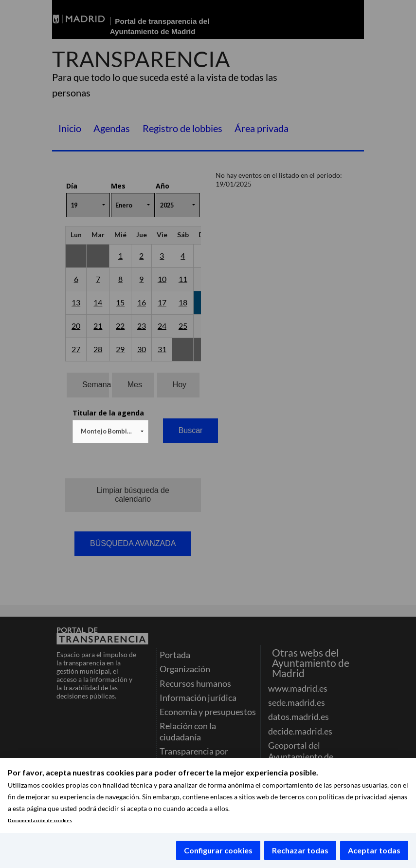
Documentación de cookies (40, 821)
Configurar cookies (218, 850)
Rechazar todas (300, 850)
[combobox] (110, 432)
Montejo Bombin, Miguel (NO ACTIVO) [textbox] (112, 431)
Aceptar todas (374, 850)
